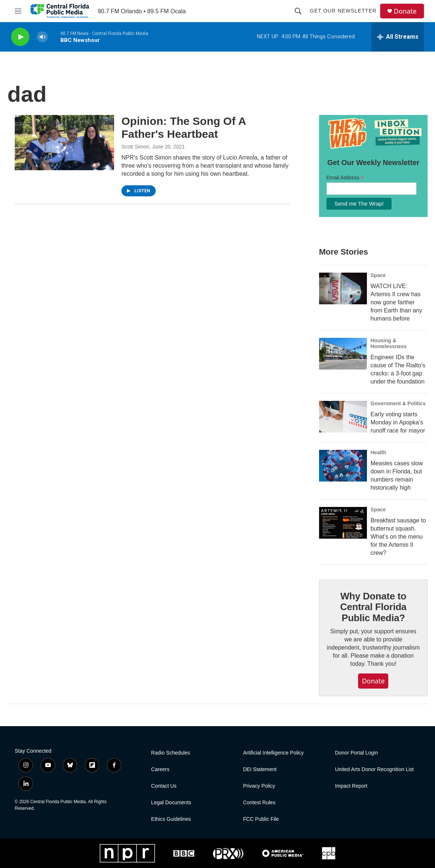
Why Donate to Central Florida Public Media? (373, 607)
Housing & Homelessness (389, 343)
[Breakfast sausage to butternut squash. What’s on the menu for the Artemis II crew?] (343, 523)
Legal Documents (171, 803)
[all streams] (398, 37)
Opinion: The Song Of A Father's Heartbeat (184, 127)
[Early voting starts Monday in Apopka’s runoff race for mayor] (343, 417)
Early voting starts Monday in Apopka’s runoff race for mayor (398, 422)
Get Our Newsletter (343, 11)
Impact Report (351, 786)
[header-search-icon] (298, 11)
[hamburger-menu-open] (18, 11)
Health (379, 452)
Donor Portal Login (356, 753)
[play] (20, 37)
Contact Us (164, 786)
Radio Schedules (171, 753)
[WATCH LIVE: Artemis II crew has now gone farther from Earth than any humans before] (343, 288)
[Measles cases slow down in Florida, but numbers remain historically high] (343, 466)
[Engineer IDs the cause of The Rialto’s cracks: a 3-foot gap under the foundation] (343, 354)
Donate (405, 11)
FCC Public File (261, 819)
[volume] (42, 37)
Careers (160, 769)
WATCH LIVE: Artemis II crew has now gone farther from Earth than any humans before (397, 302)
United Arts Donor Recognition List (374, 769)
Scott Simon (135, 147)
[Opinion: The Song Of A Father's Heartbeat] (64, 143)
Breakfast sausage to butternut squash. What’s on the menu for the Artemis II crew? (398, 537)
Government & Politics (398, 403)
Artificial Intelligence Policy (273, 753)
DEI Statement (260, 769)
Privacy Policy (259, 786)
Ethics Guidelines (171, 819)
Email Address (345, 178)
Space (378, 275)
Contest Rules (259, 803)
